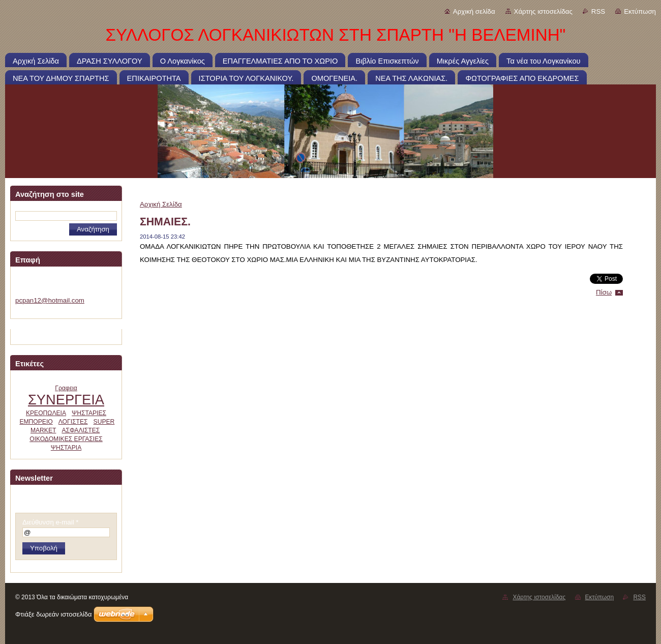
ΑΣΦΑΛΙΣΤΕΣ (81, 430)
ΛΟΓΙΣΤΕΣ (73, 422)
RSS (598, 11)
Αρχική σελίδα (474, 11)
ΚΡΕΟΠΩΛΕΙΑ (46, 413)
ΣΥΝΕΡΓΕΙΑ (66, 400)
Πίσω (604, 292)
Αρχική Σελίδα (161, 204)
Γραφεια (66, 388)
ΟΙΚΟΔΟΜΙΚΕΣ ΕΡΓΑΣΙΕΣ (66, 439)
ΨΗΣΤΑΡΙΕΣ (89, 413)
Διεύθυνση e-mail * (50, 522)
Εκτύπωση (640, 11)
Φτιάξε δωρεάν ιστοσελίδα (53, 614)
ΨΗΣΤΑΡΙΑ (66, 448)
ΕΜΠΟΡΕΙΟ (36, 422)
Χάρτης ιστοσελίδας (543, 11)
